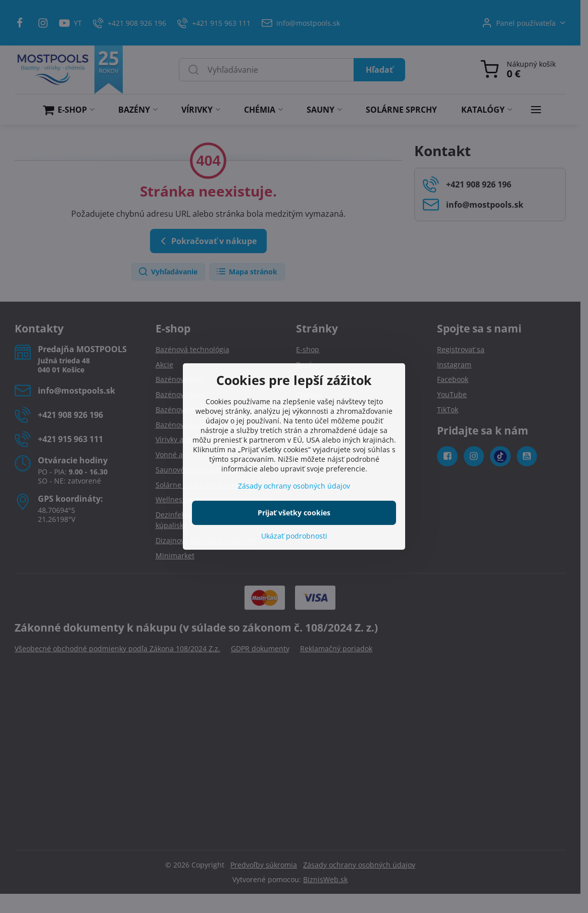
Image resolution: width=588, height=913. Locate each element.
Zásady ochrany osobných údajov (294, 486)
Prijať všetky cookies (294, 513)
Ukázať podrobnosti (294, 536)
